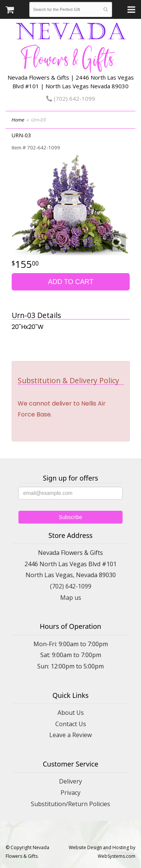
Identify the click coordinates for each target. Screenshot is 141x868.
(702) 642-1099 (71, 98)
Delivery (70, 781)
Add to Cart (70, 282)
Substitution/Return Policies (70, 804)
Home (18, 120)
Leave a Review (70, 735)
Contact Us (71, 724)
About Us (71, 713)
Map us (71, 598)
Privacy (70, 793)
